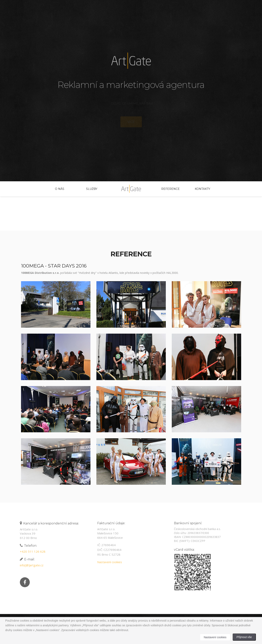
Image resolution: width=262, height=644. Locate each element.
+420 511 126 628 (31, 551)
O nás (60, 189)
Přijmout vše (244, 637)
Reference (170, 189)
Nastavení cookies (108, 562)
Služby (92, 189)
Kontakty (202, 189)
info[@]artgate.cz (30, 565)
